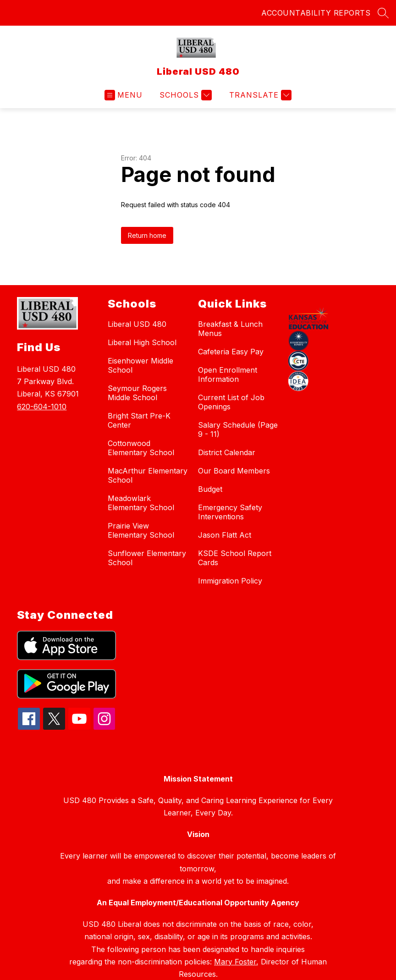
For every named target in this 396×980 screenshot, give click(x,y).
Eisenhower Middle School (140, 365)
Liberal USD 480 (137, 324)
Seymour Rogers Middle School (137, 393)
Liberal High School (142, 342)
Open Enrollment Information (228, 374)
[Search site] (383, 13)
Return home (147, 235)
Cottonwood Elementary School (141, 448)
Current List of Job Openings (231, 402)
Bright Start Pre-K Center (139, 420)
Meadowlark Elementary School (141, 503)
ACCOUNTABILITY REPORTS (316, 13)
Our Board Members (234, 471)
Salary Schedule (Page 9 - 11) (238, 429)
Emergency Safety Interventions (230, 512)
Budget (210, 489)
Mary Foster (235, 962)
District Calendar (227, 452)
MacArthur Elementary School (148, 475)
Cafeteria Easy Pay (231, 352)
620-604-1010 (42, 407)
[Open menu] (124, 95)
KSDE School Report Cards (235, 558)
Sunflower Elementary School (147, 558)
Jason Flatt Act (225, 535)
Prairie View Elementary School (141, 530)
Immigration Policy (230, 581)
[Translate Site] (259, 95)
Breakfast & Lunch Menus (230, 329)
